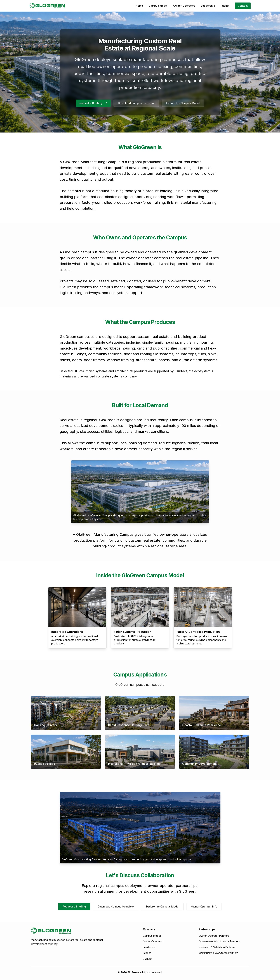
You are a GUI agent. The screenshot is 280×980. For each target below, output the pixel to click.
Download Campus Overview (136, 103)
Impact (225, 6)
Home (139, 6)
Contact (243, 6)
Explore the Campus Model (183, 103)
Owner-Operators (184, 6)
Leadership (208, 6)
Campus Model (158, 6)
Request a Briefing (93, 103)
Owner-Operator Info (204, 906)
